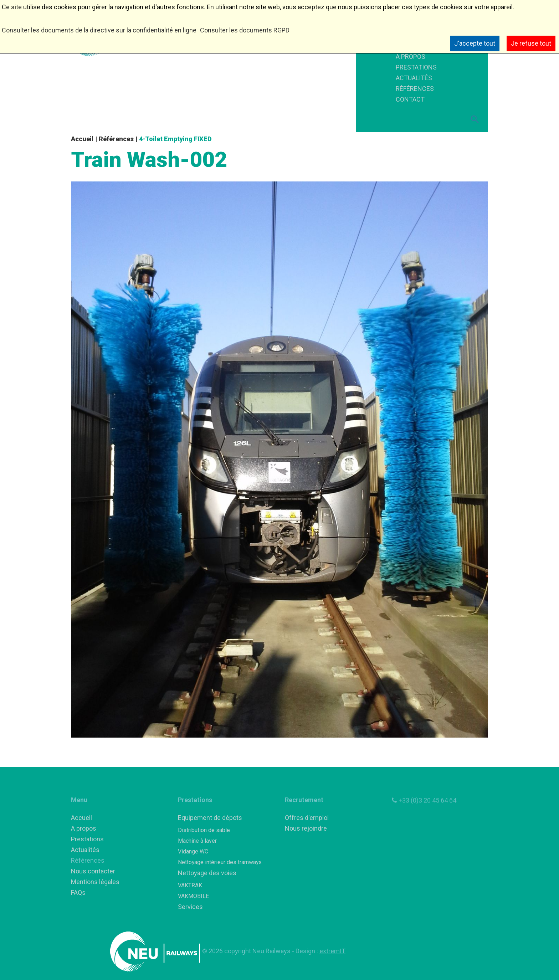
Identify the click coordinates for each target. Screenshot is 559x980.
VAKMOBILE (193, 896)
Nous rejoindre (306, 828)
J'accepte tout (475, 43)
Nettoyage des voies (207, 873)
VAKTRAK (190, 885)
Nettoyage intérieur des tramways (220, 862)
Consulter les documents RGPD (245, 30)
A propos (84, 828)
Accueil (82, 139)
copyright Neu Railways (258, 951)
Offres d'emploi (307, 818)
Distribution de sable (204, 830)
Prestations (87, 839)
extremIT (332, 951)
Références (116, 139)
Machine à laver (197, 841)
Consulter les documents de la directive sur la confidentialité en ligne (99, 30)
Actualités (85, 850)
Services (190, 907)
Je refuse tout (531, 43)
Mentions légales (95, 882)
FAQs (78, 892)
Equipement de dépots (210, 818)
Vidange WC (193, 851)
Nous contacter (93, 871)
